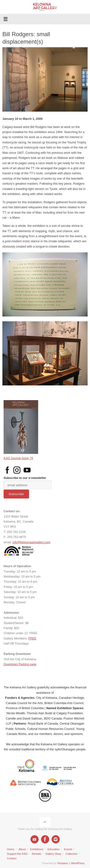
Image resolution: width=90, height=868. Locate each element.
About (22, 849)
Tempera (62, 863)
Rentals (36, 854)
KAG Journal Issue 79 (18, 458)
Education (54, 849)
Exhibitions (37, 849)
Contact (12, 858)
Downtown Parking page (20, 664)
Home (11, 849)
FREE (32, 639)
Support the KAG (17, 854)
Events (68, 849)
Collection (72, 854)
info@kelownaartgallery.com (31, 542)
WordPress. (78, 863)
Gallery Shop (53, 854)
